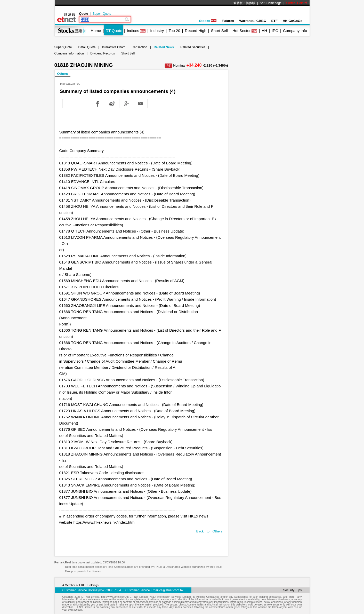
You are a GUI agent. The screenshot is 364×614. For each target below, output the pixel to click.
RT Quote (114, 31)
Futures (228, 21)
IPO (275, 31)
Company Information (69, 53)
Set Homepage (271, 3)
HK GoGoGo (293, 21)
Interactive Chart (113, 47)
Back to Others (209, 531)
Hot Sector (242, 31)
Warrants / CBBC (253, 21)
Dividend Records (103, 53)
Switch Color (297, 3)
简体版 (250, 3)
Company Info (295, 31)
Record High (195, 31)
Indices (133, 31)
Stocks (208, 21)
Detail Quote (87, 47)
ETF (274, 21)
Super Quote (102, 14)
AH (264, 31)
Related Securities (193, 47)
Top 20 (175, 31)
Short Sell (219, 31)
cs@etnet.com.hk (171, 590)
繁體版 (238, 3)
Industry (157, 31)
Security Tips (293, 590)
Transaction (139, 47)
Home (96, 31)
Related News (164, 47)
